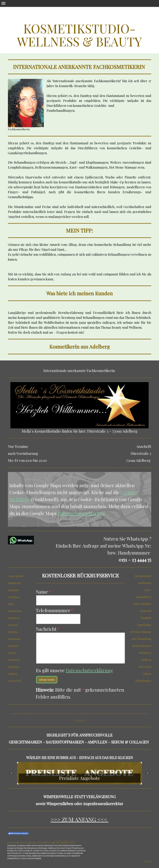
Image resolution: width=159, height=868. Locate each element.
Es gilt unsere (74, 670)
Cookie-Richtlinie (38, 842)
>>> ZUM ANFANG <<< (80, 819)
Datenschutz (24, 842)
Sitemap (50, 842)
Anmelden (148, 861)
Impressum (12, 842)
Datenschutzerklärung (81, 513)
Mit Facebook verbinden (18, 833)
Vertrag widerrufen (65, 842)
